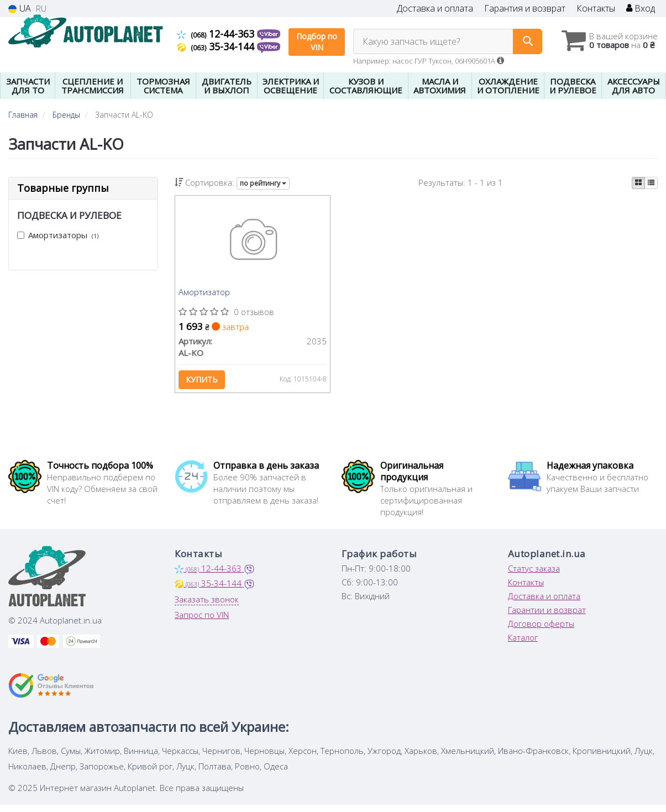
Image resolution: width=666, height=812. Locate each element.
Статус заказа (534, 575)
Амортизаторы (58, 235)
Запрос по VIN (202, 622)
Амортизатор (206, 295)
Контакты (596, 9)
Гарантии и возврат (547, 617)
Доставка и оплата (435, 9)
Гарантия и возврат (525, 9)
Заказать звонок (207, 606)
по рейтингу (263, 183)
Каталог (523, 645)
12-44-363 (217, 34)
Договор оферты (541, 631)
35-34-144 (217, 46)
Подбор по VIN (317, 42)
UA (20, 9)
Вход (641, 9)
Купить (204, 382)
